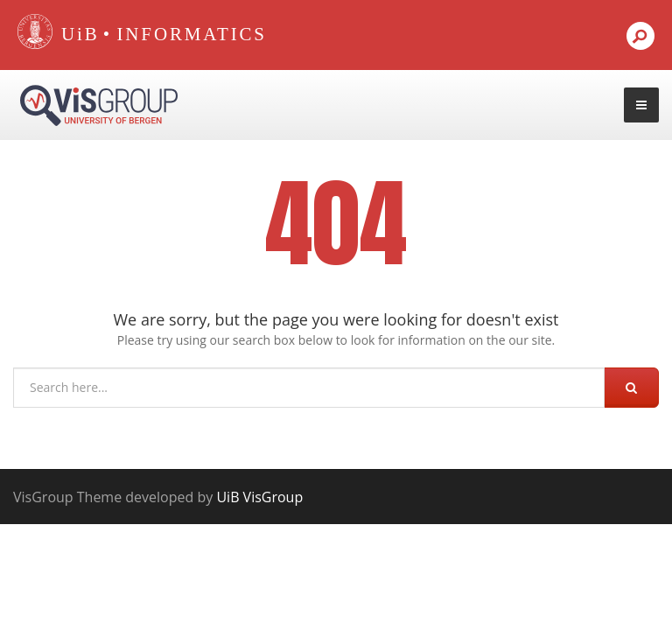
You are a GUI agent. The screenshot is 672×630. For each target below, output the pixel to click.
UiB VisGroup (259, 497)
